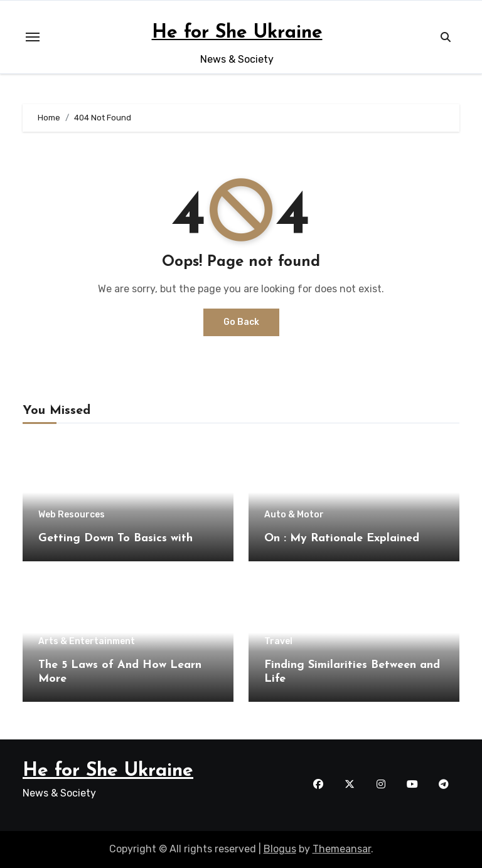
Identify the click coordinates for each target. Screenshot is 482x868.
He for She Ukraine (237, 33)
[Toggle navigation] (33, 37)
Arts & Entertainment (87, 642)
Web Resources (72, 515)
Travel (278, 642)
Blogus (280, 849)
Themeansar (342, 849)
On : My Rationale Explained (342, 538)
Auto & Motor (294, 515)
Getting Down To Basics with (115, 538)
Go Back (241, 322)
